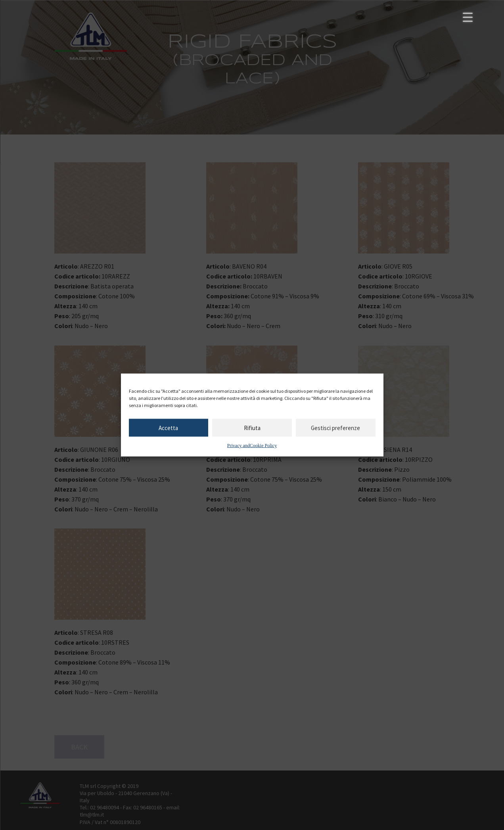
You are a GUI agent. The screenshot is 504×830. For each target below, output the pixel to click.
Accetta (168, 427)
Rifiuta (252, 427)
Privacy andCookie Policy (252, 446)
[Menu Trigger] (468, 17)
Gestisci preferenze (335, 427)
